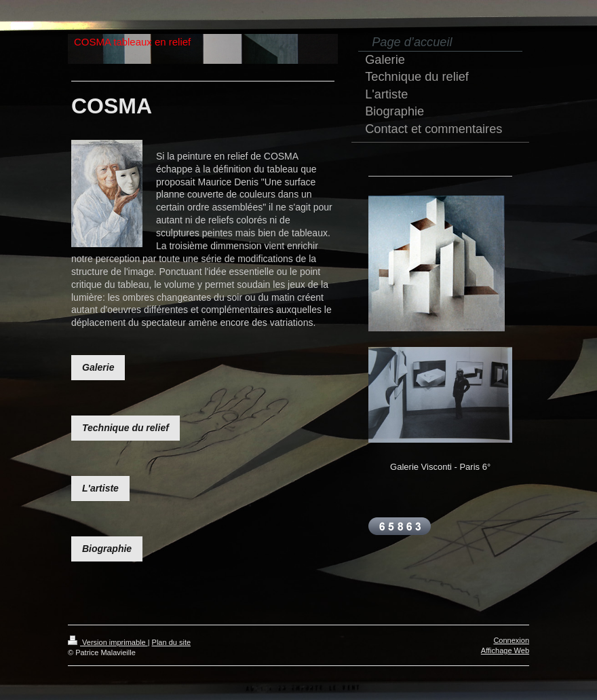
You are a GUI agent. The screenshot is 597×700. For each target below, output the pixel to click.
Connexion (511, 640)
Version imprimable (108, 642)
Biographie (107, 549)
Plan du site (171, 642)
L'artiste (100, 488)
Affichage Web (505, 650)
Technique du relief (126, 428)
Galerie (98, 367)
